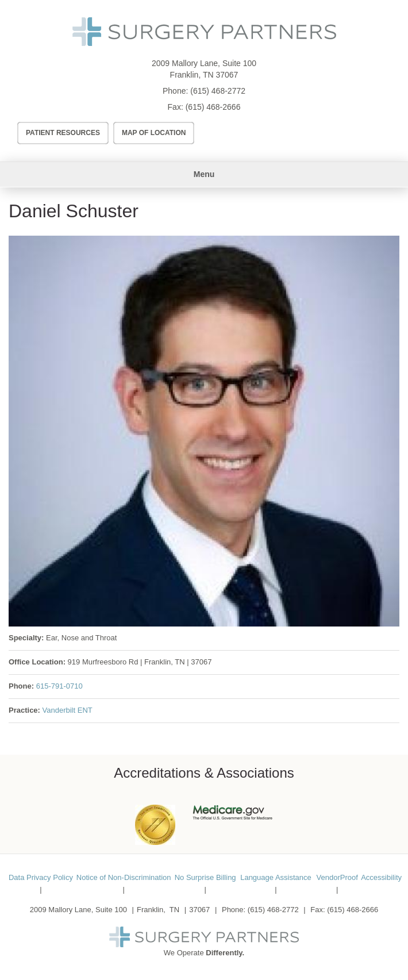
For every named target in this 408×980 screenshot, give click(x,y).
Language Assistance (276, 877)
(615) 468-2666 (213, 107)
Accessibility (381, 877)
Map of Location (154, 133)
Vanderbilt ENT (68, 710)
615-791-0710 (59, 686)
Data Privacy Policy (41, 877)
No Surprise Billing (205, 877)
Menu (204, 174)
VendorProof (337, 877)
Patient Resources (63, 133)
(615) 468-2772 (218, 91)
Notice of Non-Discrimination (124, 877)
